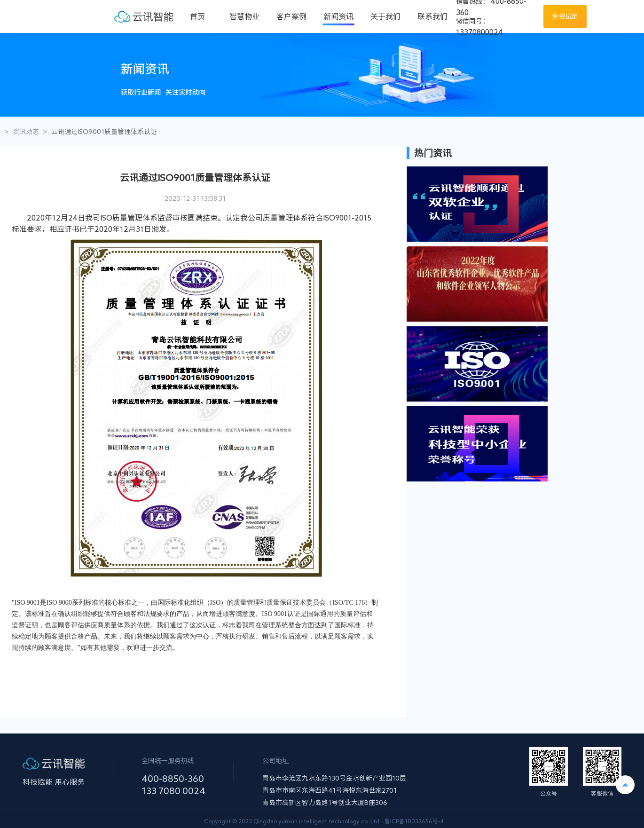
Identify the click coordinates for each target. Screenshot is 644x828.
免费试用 (565, 16)
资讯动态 (26, 132)
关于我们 (385, 16)
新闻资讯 (338, 16)
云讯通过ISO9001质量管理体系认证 (104, 132)
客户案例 (291, 16)
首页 (197, 16)
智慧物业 (244, 16)
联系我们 (432, 16)
